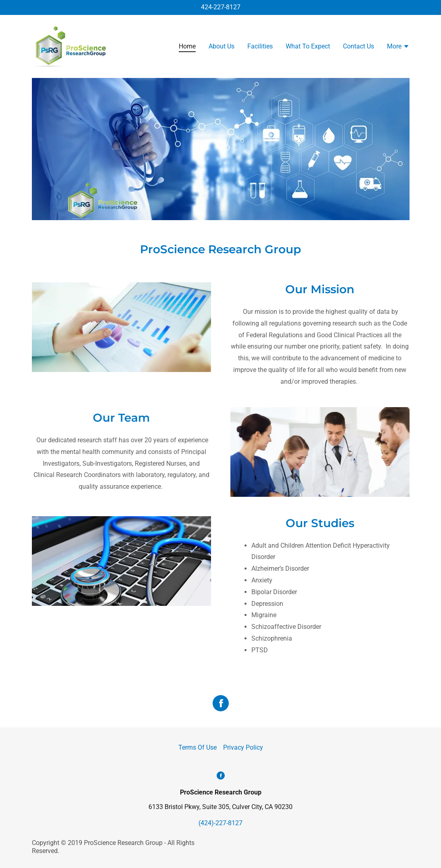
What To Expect (308, 46)
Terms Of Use (198, 747)
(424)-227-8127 (220, 823)
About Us (222, 46)
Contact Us (358, 46)
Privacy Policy (243, 747)
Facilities (260, 46)
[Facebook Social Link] (221, 704)
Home (187, 46)
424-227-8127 (221, 7)
